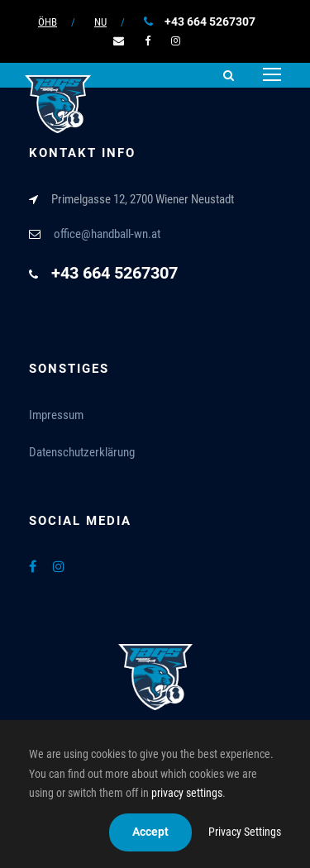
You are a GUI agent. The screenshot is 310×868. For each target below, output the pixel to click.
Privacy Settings (245, 832)
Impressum (56, 415)
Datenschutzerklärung (82, 452)
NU (100, 22)
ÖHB (48, 22)
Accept (150, 832)
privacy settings (187, 793)
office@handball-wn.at (107, 234)
